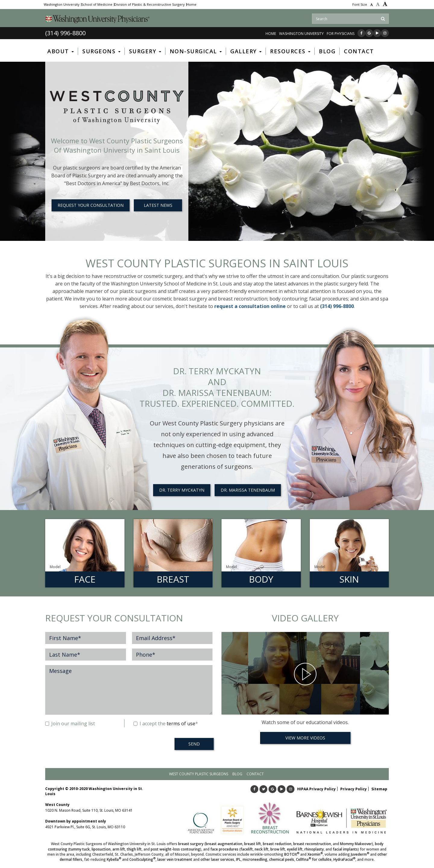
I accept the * (166, 723)
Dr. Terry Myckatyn (182, 490)
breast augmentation (224, 844)
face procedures (224, 849)
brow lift (278, 849)
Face (85, 579)
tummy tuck (80, 849)
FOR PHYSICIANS (341, 34)
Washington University (62, 5)
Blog (237, 774)
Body (261, 579)
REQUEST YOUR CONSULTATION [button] (91, 205)
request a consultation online (250, 306)
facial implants (345, 849)
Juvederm (360, 854)
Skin (349, 579)
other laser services (217, 859)
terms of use (181, 723)
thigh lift (134, 849)
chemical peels (282, 859)
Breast (173, 579)
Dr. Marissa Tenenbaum (248, 490)
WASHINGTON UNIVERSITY (301, 34)
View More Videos (305, 738)
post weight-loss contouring (175, 849)
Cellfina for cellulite (314, 859)
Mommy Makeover (356, 844)
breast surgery (191, 844)
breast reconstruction (312, 844)
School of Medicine (97, 5)
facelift (247, 849)
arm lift (119, 849)
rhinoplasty (314, 849)
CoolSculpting (142, 859)
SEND (194, 744)
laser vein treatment (175, 859)
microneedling (255, 859)
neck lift (262, 849)
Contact (255, 774)
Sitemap (379, 789)
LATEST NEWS (158, 205)
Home (192, 5)
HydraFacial (344, 859)
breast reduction (277, 844)
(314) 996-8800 (65, 33)
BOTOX (292, 854)
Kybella (114, 859)
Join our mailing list (70, 723)
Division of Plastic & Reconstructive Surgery (149, 5)
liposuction (101, 849)
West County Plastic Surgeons (199, 774)
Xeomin (315, 854)
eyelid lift (295, 849)
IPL (238, 859)
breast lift (253, 844)
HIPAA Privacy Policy (316, 789)
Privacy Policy (354, 789)
